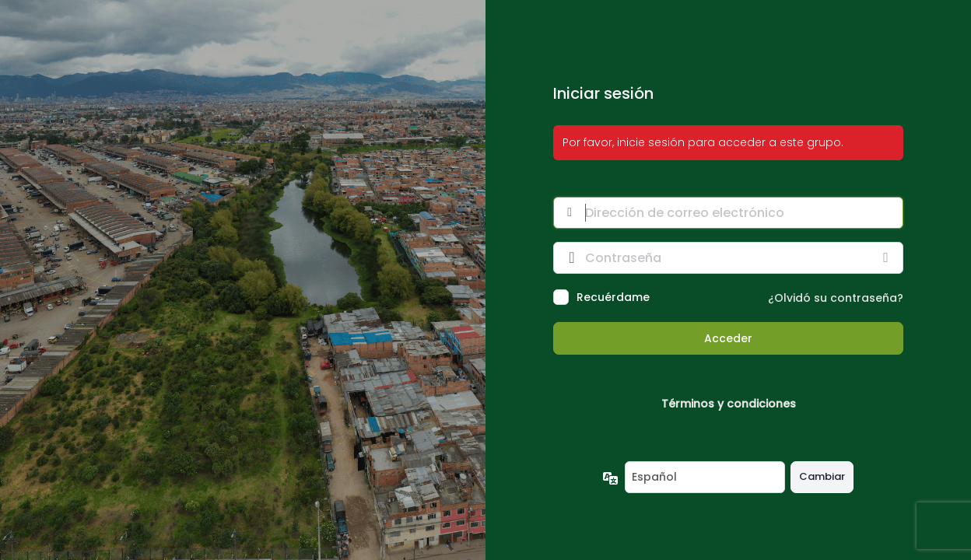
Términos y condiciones (729, 404)
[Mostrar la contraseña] (888, 257)
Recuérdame (613, 297)
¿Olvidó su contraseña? (836, 298)
